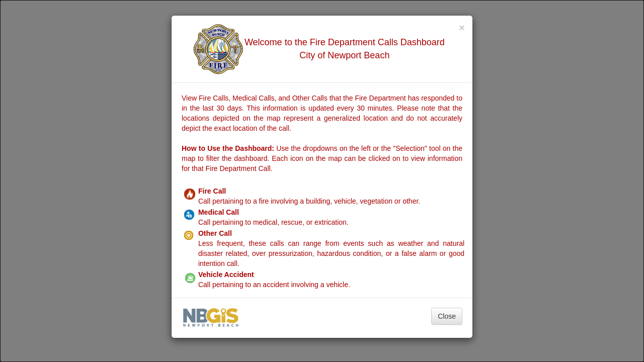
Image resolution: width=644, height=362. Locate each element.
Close (447, 316)
